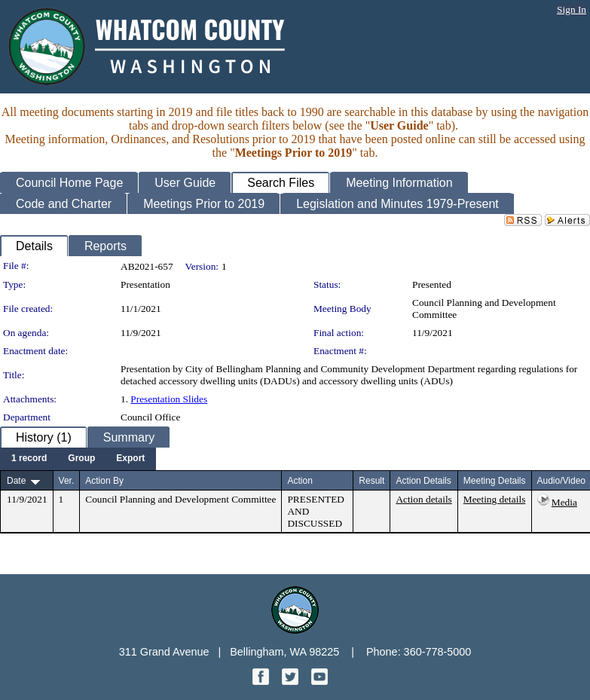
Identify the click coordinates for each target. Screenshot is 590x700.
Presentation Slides (169, 399)
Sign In (572, 9)
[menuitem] (29, 459)
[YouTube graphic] (319, 681)
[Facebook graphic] (262, 681)
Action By (104, 481)
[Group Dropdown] (81, 459)
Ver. (67, 481)
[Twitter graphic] (292, 681)
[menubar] (78, 459)
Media (564, 502)
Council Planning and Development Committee (180, 499)
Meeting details (495, 499)
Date (16, 481)
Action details (423, 499)
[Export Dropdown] (130, 459)
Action (300, 481)
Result (371, 481)
